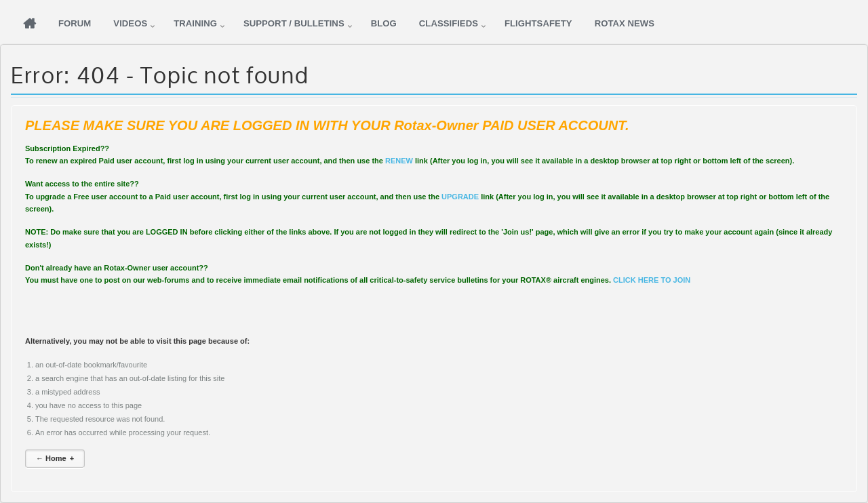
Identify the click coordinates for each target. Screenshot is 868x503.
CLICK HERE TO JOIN (652, 280)
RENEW (399, 161)
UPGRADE (460, 197)
